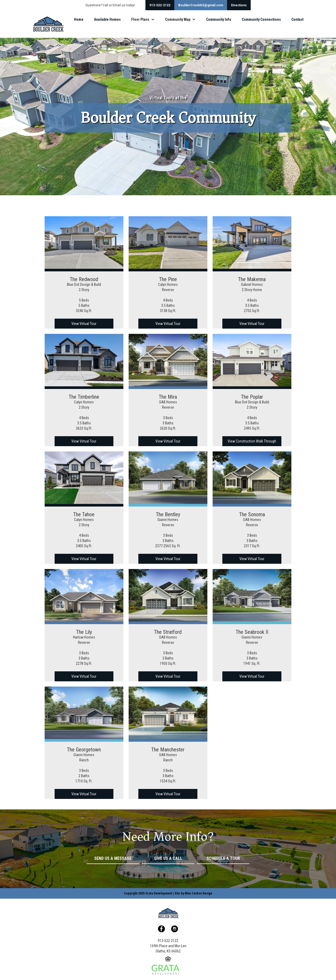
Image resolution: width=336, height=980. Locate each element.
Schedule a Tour (223, 858)
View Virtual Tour (84, 324)
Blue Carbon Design (198, 893)
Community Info (219, 19)
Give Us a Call (168, 858)
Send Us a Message (113, 858)
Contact (297, 19)
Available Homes (107, 19)
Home (79, 19)
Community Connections (261, 19)
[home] (48, 24)
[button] (143, 19)
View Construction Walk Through (252, 441)
